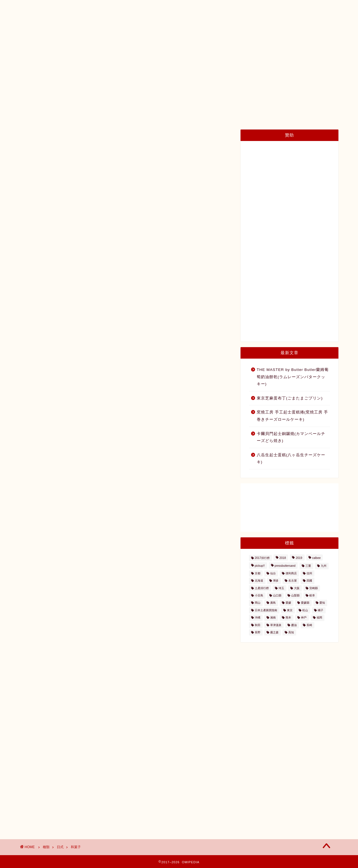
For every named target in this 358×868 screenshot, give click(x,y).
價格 (232, 48)
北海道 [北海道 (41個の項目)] (259, 581)
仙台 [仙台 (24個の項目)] (273, 573)
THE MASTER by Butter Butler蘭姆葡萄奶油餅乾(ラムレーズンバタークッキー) (293, 377)
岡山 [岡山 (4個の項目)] (258, 603)
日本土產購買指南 (78, 48)
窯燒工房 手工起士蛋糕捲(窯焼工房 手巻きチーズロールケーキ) (292, 416)
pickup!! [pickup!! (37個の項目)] (260, 566)
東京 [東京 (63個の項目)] (290, 610)
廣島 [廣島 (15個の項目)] (273, 603)
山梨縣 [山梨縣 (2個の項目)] (295, 595)
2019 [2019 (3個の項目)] (299, 558)
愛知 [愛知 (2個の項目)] (322, 603)
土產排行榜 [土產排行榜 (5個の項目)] (262, 588)
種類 (209, 48)
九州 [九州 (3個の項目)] (324, 566)
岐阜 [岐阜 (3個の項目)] (312, 595)
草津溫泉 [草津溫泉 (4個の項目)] (276, 625)
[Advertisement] (289, 241)
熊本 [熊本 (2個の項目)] (288, 618)
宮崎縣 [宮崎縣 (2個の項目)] (314, 588)
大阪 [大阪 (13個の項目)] (297, 588)
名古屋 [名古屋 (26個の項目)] (293, 581)
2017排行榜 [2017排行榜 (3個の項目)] (262, 558)
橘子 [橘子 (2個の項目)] (321, 610)
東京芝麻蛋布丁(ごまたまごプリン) (290, 398)
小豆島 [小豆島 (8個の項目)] (259, 595)
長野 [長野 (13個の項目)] (258, 632)
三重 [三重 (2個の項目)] (308, 566)
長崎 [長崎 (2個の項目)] (309, 625)
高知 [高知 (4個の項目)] (291, 632)
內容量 (256, 48)
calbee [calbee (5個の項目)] (316, 558)
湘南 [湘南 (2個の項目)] (273, 618)
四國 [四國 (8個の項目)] (309, 581)
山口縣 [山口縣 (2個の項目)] (277, 595)
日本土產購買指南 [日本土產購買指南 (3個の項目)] (266, 610)
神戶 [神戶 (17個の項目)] (304, 618)
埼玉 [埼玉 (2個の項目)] (281, 588)
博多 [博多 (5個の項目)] (276, 581)
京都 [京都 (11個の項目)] (258, 573)
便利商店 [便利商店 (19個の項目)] (291, 573)
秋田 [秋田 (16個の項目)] (258, 625)
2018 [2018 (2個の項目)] (283, 558)
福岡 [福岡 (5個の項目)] (319, 618)
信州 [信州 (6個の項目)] (309, 573)
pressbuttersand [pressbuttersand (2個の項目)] (285, 566)
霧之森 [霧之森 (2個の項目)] (274, 632)
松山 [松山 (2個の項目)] (305, 610)
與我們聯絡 (287, 48)
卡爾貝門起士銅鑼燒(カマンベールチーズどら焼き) (291, 437)
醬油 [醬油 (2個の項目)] (294, 625)
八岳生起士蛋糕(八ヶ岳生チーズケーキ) (291, 459)
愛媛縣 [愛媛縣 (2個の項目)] (305, 603)
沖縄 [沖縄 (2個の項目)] (258, 618)
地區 (187, 48)
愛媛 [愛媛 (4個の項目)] (288, 603)
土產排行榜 (158, 48)
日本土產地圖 (121, 48)
